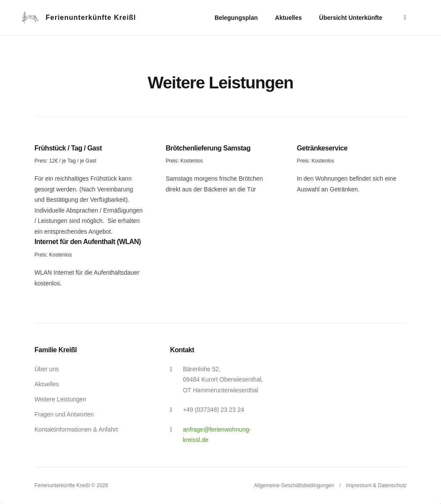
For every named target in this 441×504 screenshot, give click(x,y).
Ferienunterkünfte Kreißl (91, 17)
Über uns (47, 369)
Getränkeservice (322, 148)
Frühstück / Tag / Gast (68, 148)
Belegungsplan (236, 18)
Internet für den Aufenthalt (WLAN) (88, 242)
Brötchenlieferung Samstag (208, 148)
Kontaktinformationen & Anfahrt (76, 429)
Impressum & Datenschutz (376, 485)
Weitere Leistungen (60, 399)
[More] (405, 17)
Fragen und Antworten (64, 414)
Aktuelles (289, 18)
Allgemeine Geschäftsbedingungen (294, 485)
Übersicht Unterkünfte (351, 18)
